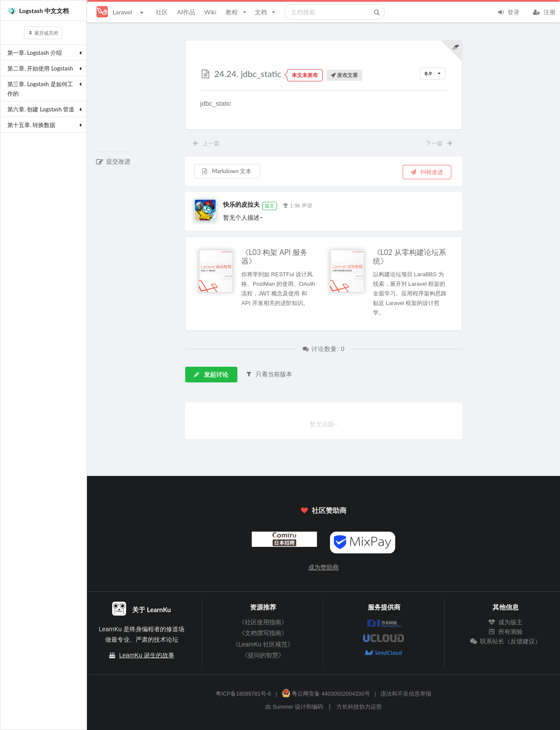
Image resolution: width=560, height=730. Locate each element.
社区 (162, 12)
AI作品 (186, 12)
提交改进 (113, 161)
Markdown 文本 (226, 171)
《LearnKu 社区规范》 (263, 644)
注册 (544, 11)
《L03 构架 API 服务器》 (274, 257)
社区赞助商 (323, 510)
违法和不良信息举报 (406, 694)
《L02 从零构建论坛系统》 (410, 257)
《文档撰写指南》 (263, 633)
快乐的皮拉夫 (241, 204)
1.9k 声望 (297, 205)
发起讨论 (211, 374)
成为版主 (506, 622)
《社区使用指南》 (263, 622)
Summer (283, 707)
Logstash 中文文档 (38, 11)
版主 (270, 206)
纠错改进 (427, 172)
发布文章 (344, 75)
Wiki (210, 12)
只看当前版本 (269, 374)
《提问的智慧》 (263, 655)
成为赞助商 (323, 567)
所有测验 (506, 632)
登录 (508, 11)
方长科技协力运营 (359, 707)
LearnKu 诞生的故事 (147, 655)
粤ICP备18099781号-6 (243, 694)
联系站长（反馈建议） (506, 641)
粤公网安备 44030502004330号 (326, 694)
